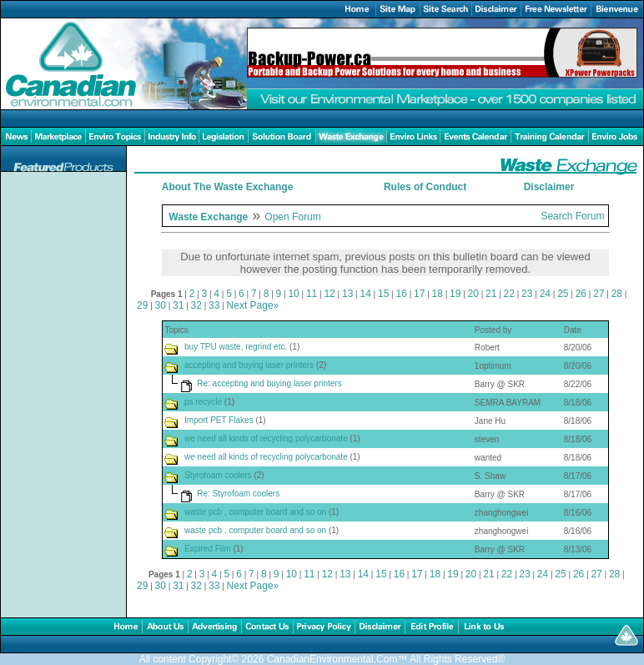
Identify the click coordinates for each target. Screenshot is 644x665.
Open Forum (292, 217)
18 (438, 294)
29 (142, 305)
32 (196, 305)
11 (312, 294)
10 (293, 294)
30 (161, 305)
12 (329, 294)
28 (617, 294)
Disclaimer (549, 187)
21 (491, 294)
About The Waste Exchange (228, 187)
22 (509, 294)
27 (599, 294)
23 (527, 294)
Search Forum (572, 216)
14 (365, 294)
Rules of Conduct (425, 187)
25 (563, 294)
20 (473, 294)
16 (402, 294)
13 (347, 294)
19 (455, 294)
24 (545, 294)
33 (214, 305)
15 (383, 294)
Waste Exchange (208, 217)
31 (178, 305)
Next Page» (253, 305)
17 (419, 294)
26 (581, 294)
